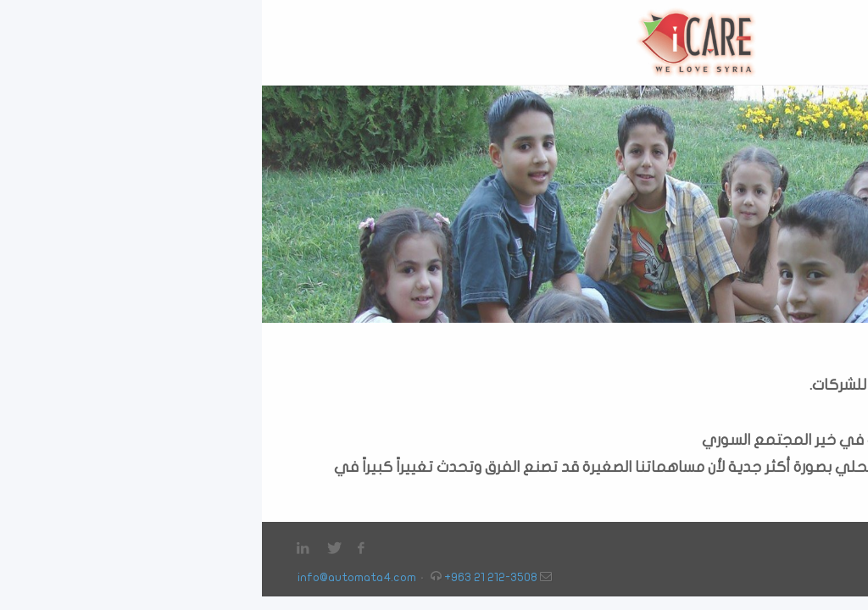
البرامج (665, 547)
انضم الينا (715, 547)
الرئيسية (812, 547)
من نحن (766, 547)
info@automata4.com (95, 577)
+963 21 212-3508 (229, 577)
